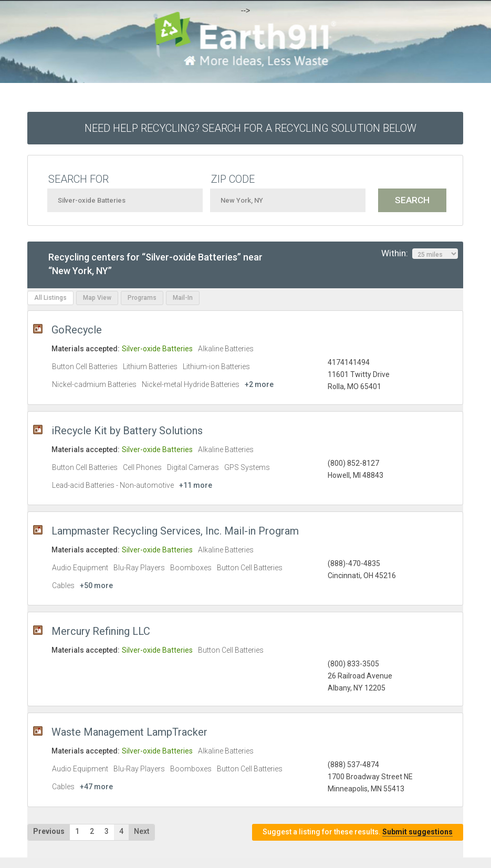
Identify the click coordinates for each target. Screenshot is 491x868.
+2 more (259, 384)
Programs (142, 298)
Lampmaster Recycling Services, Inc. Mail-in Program (175, 531)
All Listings (50, 298)
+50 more (96, 585)
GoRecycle (77, 330)
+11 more (196, 485)
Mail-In (183, 298)
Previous (49, 831)
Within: (420, 254)
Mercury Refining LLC (101, 631)
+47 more (96, 787)
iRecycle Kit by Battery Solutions (127, 431)
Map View (97, 298)
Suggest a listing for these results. (358, 832)
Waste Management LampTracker (129, 732)
